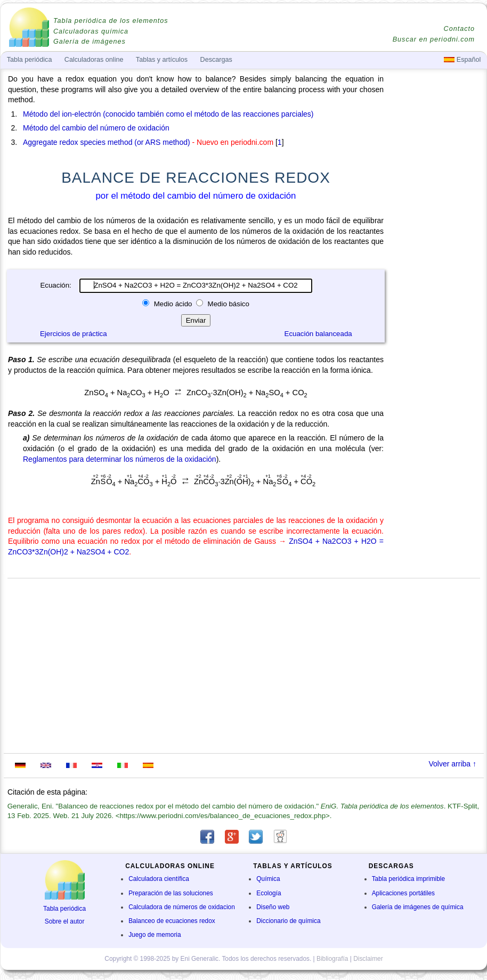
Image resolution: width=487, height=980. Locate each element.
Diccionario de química (288, 921)
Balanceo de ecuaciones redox (172, 921)
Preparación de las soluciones (171, 893)
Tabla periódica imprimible (408, 879)
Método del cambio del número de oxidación (96, 128)
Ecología (269, 893)
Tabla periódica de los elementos (111, 21)
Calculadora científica (159, 879)
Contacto (459, 29)
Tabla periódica (64, 909)
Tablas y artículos (162, 60)
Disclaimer (368, 959)
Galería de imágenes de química (418, 907)
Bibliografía (332, 959)
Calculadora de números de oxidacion (182, 907)
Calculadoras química (91, 31)
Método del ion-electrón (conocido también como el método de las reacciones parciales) (168, 114)
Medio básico (228, 304)
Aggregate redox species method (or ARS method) (107, 142)
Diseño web (273, 907)
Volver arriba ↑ (453, 764)
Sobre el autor (65, 921)
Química (268, 879)
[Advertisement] (436, 379)
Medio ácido (173, 304)
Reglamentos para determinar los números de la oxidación (120, 459)
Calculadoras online (94, 60)
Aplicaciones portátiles (403, 893)
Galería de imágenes (90, 42)
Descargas (216, 60)
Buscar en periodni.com (434, 39)
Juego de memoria (155, 935)
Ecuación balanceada (318, 334)
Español (462, 60)
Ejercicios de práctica (74, 334)
